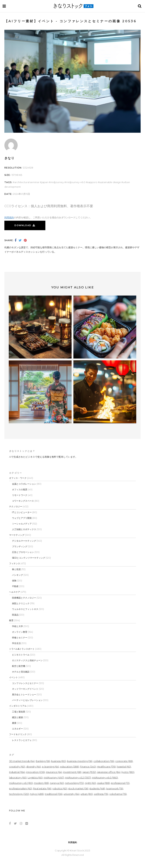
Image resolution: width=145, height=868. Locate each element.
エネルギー (17, 729)
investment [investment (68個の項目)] (72, 772)
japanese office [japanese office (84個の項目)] (109, 772)
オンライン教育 (20, 632)
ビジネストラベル (21, 655)
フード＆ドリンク (18, 734)
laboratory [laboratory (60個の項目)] (18, 777)
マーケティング (17, 535)
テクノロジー (16, 506)
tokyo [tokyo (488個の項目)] (37, 794)
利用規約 (9, 217)
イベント (13, 677)
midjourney (57, 182)
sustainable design (110, 182)
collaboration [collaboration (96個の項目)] (104, 761)
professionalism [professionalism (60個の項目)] (21, 788)
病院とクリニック (21, 603)
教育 (11, 620)
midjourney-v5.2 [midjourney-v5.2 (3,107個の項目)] (78, 777)
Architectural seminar (27, 182)
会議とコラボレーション (24, 484)
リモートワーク (20, 495)
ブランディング (20, 546)
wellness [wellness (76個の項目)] (101, 794)
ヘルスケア (15, 592)
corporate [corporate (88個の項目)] (124, 761)
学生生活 (16, 643)
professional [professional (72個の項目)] (120, 783)
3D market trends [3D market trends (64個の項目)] (22, 761)
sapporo (92, 182)
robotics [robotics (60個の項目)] (60, 788)
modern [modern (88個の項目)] (41, 783)
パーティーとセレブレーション (27, 700)
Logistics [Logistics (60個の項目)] (35, 777)
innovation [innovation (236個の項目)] (36, 772)
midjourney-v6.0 (76, 182)
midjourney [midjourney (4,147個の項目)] (54, 777)
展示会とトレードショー (24, 694)
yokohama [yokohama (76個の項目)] (118, 794)
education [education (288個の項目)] (69, 767)
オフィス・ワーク (18, 478)
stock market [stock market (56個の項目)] (78, 788)
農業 (14, 723)
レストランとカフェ (22, 740)
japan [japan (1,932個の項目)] (89, 772)
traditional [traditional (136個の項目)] (54, 794)
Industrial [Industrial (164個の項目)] (17, 772)
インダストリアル (18, 706)
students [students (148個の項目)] (97, 788)
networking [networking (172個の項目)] (74, 783)
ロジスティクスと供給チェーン (27, 660)
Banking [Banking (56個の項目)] (43, 761)
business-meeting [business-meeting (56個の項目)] (80, 761)
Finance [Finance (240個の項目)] (88, 767)
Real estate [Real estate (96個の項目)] (42, 788)
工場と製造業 (19, 712)
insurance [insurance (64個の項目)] (54, 772)
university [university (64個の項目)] (71, 794)
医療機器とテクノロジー (24, 598)
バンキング (17, 575)
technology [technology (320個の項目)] (19, 794)
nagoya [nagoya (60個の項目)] (57, 783)
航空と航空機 (19, 666)
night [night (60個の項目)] (90, 783)
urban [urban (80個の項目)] (87, 794)
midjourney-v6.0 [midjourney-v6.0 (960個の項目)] (105, 777)
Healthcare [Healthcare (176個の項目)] (106, 767)
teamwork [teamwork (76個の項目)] (115, 788)
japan (45, 182)
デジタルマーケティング (24, 541)
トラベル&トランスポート (22, 649)
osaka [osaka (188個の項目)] (103, 783)
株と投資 (16, 569)
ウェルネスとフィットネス (25, 609)
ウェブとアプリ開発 (22, 518)
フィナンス (15, 563)
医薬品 (15, 615)
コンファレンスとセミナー (25, 683)
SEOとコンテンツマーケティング (29, 558)
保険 (14, 581)
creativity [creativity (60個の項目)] (17, 767)
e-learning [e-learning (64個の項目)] (50, 767)
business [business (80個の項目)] (59, 761)
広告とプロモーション (23, 552)
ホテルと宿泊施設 (21, 672)
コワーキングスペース (23, 501)
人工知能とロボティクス (24, 529)
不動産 (15, 586)
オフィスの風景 (20, 489)
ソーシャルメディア (22, 524)
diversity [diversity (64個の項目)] (34, 767)
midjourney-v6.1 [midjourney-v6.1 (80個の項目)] (21, 783)
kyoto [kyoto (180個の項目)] (128, 772)
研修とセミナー (20, 638)
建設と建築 (17, 717)
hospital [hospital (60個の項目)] (124, 767)
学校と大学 (17, 626)
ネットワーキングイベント (25, 689)
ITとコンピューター (22, 512)
